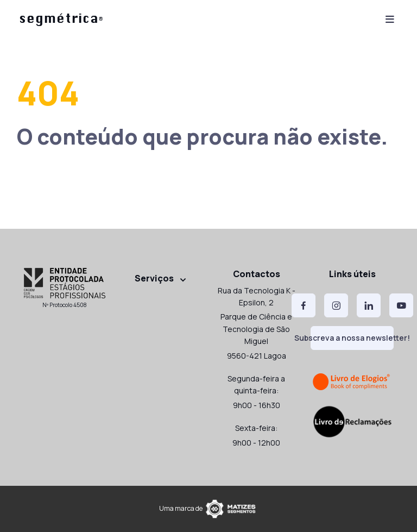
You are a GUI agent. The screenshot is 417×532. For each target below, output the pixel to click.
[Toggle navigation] (390, 18)
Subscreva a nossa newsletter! (352, 338)
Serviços (154, 278)
